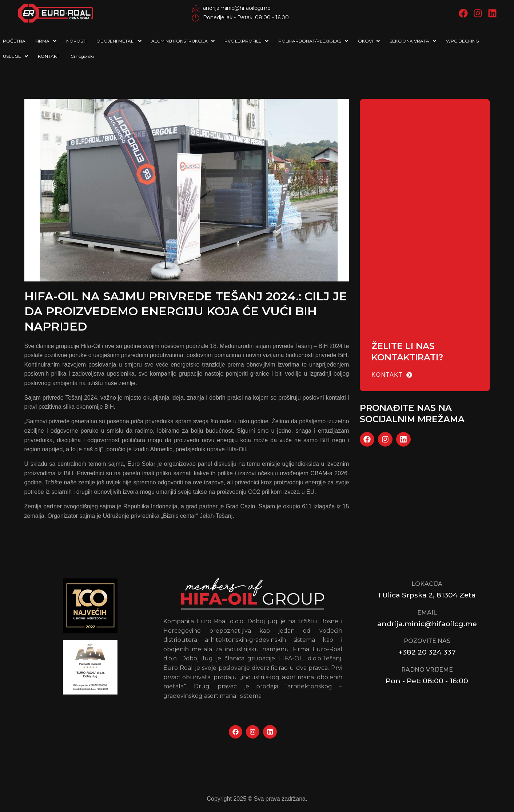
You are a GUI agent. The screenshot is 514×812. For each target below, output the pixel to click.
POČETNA (14, 41)
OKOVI (369, 41)
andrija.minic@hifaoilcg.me (427, 624)
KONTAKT (49, 56)
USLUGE (15, 56)
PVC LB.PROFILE (246, 41)
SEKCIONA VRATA (413, 41)
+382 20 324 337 (427, 652)
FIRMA (46, 41)
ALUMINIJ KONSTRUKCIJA (183, 41)
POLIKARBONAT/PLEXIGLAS (313, 41)
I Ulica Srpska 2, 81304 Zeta (427, 595)
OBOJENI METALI (119, 41)
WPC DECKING (463, 41)
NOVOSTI (76, 41)
